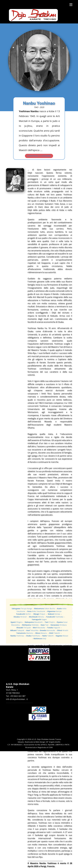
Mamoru (25, 633)
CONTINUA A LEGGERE (39, 156)
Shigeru (17, 622)
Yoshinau (17, 636)
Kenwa (54, 614)
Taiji (45, 625)
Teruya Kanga (22, 608)
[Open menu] (71, 5)
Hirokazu (59, 625)
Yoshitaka (55, 617)
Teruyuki (24, 628)
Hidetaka (31, 625)
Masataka (39, 628)
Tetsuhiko (33, 630)
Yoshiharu (33, 636)
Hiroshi (63, 630)
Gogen (39, 619)
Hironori (20, 617)
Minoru (37, 617)
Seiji (40, 639)
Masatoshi (34, 622)
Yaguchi (54, 628)
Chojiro (50, 622)
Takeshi (55, 633)
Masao (62, 636)
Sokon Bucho (45, 608)
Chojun (40, 614)
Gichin (24, 614)
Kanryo (54, 611)
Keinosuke (48, 630)
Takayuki (17, 630)
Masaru (41, 633)
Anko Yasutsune (36, 611)
